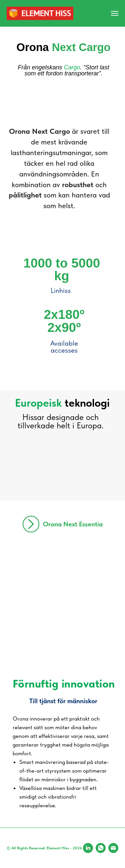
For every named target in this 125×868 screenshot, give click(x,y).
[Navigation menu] (115, 13)
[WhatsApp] (101, 848)
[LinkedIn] (88, 848)
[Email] (113, 848)
